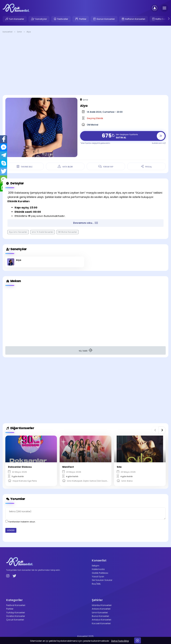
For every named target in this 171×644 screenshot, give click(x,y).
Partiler (83, 19)
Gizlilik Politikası (100, 573)
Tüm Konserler (16, 19)
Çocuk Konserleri (15, 620)
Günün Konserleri (106, 19)
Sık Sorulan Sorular (102, 580)
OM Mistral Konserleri (68, 232)
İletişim (96, 566)
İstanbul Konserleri (102, 605)
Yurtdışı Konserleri (16, 613)
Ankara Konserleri (101, 609)
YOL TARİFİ (86, 350)
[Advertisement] (85, 65)
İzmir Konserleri (100, 613)
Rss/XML (96, 584)
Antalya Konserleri (102, 620)
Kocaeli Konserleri (101, 623)
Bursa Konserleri (100, 616)
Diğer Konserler (20, 428)
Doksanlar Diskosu (20, 467)
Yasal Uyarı (98, 577)
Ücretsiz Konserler (16, 616)
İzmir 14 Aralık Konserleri (43, 232)
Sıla (119, 467)
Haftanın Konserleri (135, 19)
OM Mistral (93, 125)
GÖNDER (11, 530)
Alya (19, 260)
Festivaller (63, 19)
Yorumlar (15, 499)
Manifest (68, 467)
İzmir (85, 100)
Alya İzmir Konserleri (18, 232)
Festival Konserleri (16, 605)
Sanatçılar (41, 19)
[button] (155, 430)
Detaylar (15, 183)
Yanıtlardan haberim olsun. (20, 522)
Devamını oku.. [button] (85, 223)
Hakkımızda (98, 569)
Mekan (13, 281)
